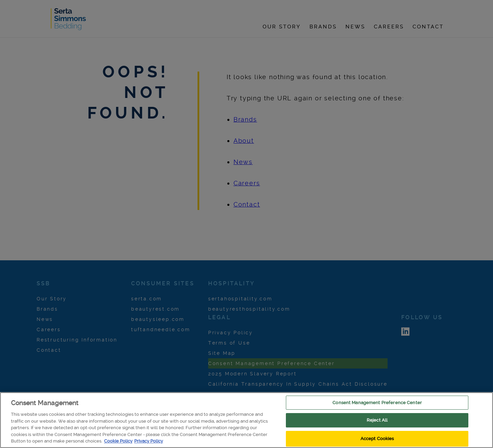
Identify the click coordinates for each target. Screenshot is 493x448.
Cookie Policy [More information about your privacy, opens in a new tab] (118, 441)
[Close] (482, 420)
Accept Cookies (377, 439)
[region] (246, 420)
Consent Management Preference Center (377, 403)
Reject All (377, 420)
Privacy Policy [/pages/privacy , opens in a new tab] (149, 441)
